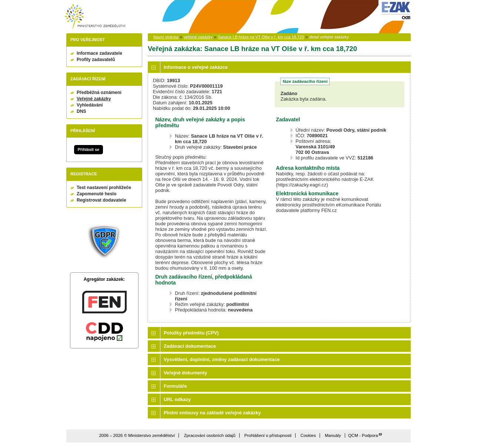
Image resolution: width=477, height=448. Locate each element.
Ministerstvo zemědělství (95, 17)
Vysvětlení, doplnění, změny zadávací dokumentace (222, 359)
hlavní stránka (166, 37)
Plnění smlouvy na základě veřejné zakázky (212, 413)
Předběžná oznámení (99, 92)
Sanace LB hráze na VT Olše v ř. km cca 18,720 (261, 37)
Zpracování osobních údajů (210, 435)
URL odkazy (177, 399)
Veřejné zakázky (94, 99)
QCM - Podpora (363, 435)
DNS (81, 111)
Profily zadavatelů (96, 60)
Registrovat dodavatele (101, 200)
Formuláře (175, 386)
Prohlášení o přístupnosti (268, 435)
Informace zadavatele (99, 53)
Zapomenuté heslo (96, 194)
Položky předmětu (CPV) (191, 333)
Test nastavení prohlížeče (104, 188)
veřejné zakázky (198, 37)
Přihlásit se (89, 149)
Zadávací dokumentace (190, 346)
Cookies (308, 435)
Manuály (333, 435)
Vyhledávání (90, 105)
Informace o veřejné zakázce (196, 67)
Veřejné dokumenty (185, 373)
